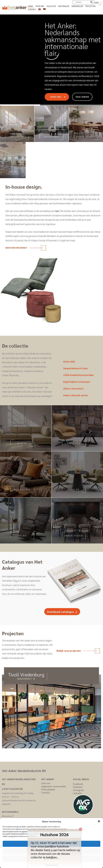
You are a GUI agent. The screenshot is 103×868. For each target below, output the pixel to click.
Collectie (51, 6)
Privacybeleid (48, 789)
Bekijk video (56, 97)
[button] (99, 821)
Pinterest (78, 787)
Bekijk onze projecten (77, 651)
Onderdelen (77, 6)
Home (30, 6)
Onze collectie (82, 97)
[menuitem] (40, 9)
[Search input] (82, 2)
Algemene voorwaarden (54, 786)
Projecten (90, 6)
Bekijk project (25, 679)
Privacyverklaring (52, 865)
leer (57, 211)
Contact (32, 9)
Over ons (40, 6)
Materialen (64, 6)
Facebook (78, 784)
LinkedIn (77, 793)
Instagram (78, 790)
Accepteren (51, 844)
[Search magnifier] (91, 3)
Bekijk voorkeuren (51, 859)
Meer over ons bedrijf (24, 248)
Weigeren (51, 851)
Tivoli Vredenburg (26, 674)
